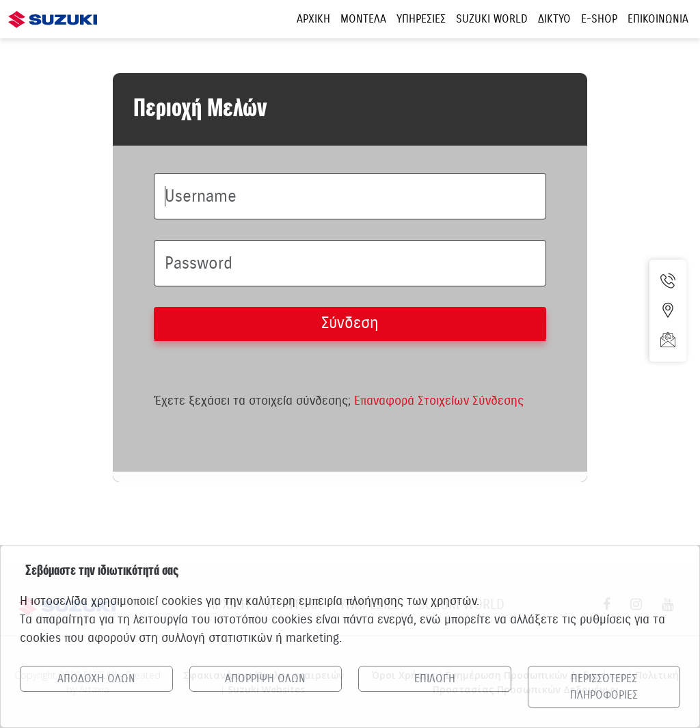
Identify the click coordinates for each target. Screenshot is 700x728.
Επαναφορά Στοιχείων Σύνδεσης (439, 401)
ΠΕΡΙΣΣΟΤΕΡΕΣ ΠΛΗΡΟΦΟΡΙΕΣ (604, 687)
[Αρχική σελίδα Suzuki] (53, 12)
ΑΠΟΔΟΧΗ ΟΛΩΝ (96, 679)
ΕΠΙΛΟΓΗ (435, 679)
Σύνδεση (350, 323)
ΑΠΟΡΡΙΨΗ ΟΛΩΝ (265, 679)
